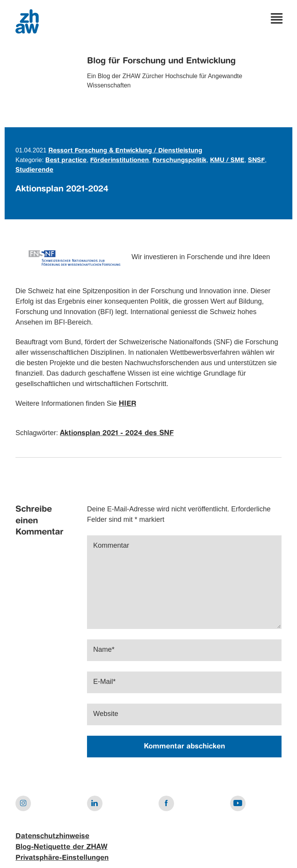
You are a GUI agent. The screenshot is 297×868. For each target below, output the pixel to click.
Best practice (66, 161)
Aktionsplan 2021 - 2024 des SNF (117, 433)
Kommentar (111, 545)
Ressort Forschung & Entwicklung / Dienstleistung (125, 151)
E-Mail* (104, 682)
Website (106, 714)
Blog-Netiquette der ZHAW (61, 847)
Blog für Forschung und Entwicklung (161, 61)
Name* (104, 649)
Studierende (34, 170)
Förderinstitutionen (119, 161)
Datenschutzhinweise (52, 836)
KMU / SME (227, 161)
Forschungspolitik (179, 161)
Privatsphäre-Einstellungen (62, 858)
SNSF (256, 161)
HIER (127, 404)
